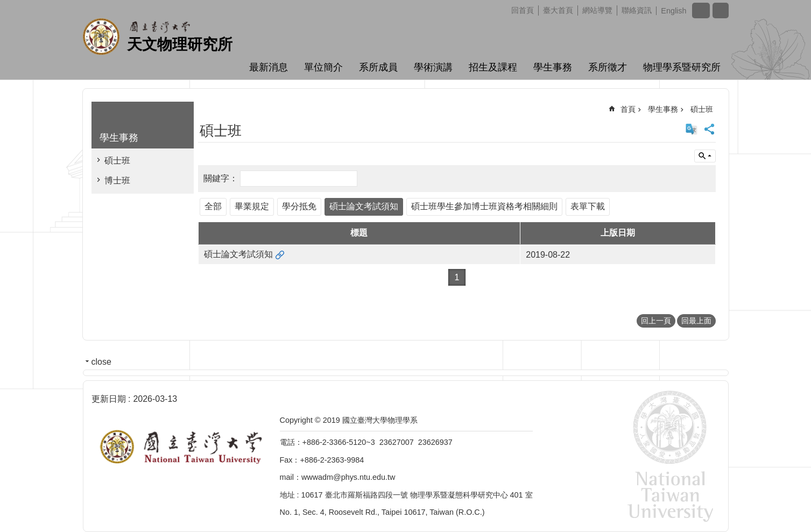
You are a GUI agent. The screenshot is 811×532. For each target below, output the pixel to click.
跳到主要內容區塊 (6, 6)
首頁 (628, 109)
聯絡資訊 (637, 10)
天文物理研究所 (180, 44)
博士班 (117, 180)
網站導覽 (597, 10)
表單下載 (588, 206)
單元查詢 (705, 156)
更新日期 (109, 399)
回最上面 (696, 321)
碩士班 (117, 161)
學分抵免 (299, 206)
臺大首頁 (558, 10)
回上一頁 (656, 321)
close (101, 362)
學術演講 (433, 67)
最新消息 (269, 67)
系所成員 (378, 67)
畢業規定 (252, 206)
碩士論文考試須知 (364, 206)
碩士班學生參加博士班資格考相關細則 (484, 206)
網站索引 (721, 10)
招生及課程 (493, 67)
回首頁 (523, 10)
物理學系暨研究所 (682, 67)
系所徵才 (608, 67)
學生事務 (553, 67)
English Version (692, 129)
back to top (782, 503)
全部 (213, 206)
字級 (701, 10)
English (674, 11)
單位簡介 (323, 67)
